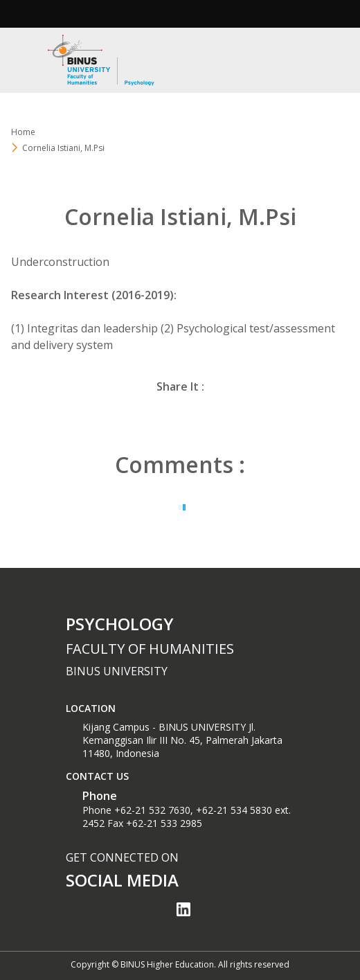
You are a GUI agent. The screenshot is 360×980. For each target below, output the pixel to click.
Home (23, 132)
